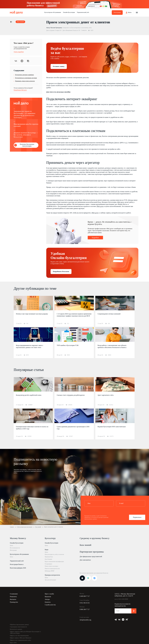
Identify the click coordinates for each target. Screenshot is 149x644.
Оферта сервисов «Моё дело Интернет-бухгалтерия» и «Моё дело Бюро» (25, 632)
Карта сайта (13, 643)
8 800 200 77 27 (85, 609)
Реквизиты (13, 597)
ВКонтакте (16, 61)
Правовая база (49, 557)
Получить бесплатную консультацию (27, 145)
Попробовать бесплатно (61, 271)
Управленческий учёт (83, 12)
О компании (14, 594)
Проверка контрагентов (52, 575)
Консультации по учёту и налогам (54, 554)
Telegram (22, 61)
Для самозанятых (85, 560)
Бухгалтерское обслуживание (53, 12)
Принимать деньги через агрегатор (25, 81)
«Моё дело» (120, 202)
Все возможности (15, 548)
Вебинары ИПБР (50, 571)
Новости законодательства (52, 569)
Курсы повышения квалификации (54, 562)
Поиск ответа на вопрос (52, 566)
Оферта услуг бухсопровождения (19, 636)
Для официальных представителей (91, 557)
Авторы (47, 599)
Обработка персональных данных (19, 625)
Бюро (47, 550)
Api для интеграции (50, 580)
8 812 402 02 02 (85, 603)
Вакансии (48, 597)
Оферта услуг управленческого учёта (20, 640)
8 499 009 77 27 (85, 596)
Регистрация (117, 12)
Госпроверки (48, 564)
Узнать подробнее (19, 52)
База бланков (48, 559)
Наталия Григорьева (56, 28)
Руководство (14, 602)
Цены (11, 545)
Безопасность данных (16, 629)
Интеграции (13, 550)
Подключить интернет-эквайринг (25, 75)
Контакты (13, 599)
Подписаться (137, 517)
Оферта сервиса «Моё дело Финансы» (21, 638)
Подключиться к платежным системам (26, 78)
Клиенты (48, 602)
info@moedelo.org (85, 620)
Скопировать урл (28, 61)
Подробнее (95, 238)
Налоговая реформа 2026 (18, 568)
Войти (130, 12)
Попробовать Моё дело (20, 90)
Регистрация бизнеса (17, 564)
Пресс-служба (49, 594)
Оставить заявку (59, 66)
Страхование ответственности (18, 627)
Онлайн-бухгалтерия (69, 12)
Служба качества (50, 605)
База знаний (85, 545)
